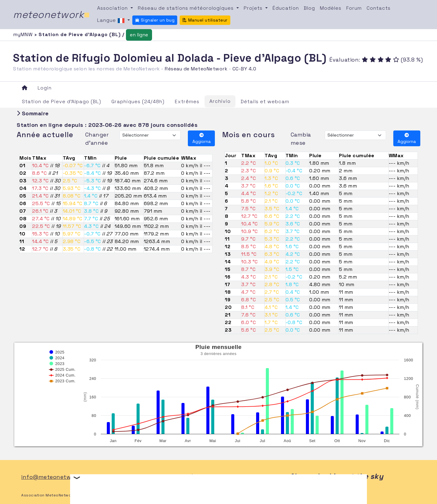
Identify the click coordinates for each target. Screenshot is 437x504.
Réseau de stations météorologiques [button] (186, 8)
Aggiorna (202, 139)
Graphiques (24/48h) (138, 101)
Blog (309, 8)
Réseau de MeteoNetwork (196, 69)
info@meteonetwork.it (53, 477)
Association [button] (113, 8)
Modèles (331, 8)
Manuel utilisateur (205, 20)
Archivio (220, 101)
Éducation (286, 8)
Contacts (379, 8)
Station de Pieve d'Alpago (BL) (61, 101)
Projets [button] (254, 8)
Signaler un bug (155, 20)
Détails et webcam (265, 101)
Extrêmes (187, 101)
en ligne (139, 35)
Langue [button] (112, 21)
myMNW (24, 34)
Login (45, 88)
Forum (354, 8)
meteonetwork (51, 15)
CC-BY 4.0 (244, 69)
